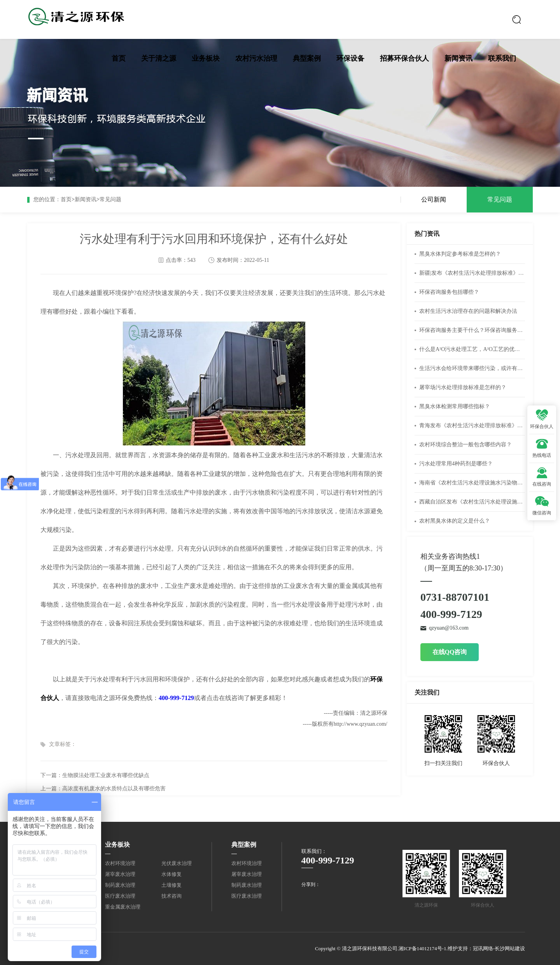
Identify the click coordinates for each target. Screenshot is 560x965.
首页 (119, 58)
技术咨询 (171, 896)
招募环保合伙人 (404, 58)
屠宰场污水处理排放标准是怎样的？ (463, 387)
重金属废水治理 (123, 907)
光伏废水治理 (177, 863)
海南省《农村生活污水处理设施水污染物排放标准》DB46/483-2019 (472, 483)
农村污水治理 (256, 58)
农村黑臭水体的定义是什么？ (455, 521)
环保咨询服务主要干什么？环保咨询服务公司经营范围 (472, 330)
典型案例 (307, 58)
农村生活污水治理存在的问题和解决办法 (468, 311)
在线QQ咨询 (450, 652)
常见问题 (110, 199)
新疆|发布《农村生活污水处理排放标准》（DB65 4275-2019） (472, 273)
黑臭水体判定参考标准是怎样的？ (460, 254)
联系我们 (502, 58)
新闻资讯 (458, 58)
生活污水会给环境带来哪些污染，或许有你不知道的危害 (472, 368)
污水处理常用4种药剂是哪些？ (456, 464)
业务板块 (206, 58)
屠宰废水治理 (120, 874)
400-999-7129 (176, 698)
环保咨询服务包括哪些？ (449, 292)
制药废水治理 (120, 885)
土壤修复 (171, 885)
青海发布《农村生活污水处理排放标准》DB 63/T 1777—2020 (472, 425)
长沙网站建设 (510, 948)
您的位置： (47, 199)
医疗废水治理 (120, 896)
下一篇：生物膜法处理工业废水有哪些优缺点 (95, 775)
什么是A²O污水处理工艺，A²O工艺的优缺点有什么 (472, 349)
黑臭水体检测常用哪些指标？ (455, 406)
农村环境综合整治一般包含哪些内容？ (465, 445)
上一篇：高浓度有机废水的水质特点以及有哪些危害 (103, 789)
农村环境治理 (120, 863)
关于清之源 (159, 58)
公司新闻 (434, 199)
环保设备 (350, 58)
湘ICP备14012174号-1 (422, 948)
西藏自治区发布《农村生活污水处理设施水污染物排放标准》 (472, 502)
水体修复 (171, 874)
